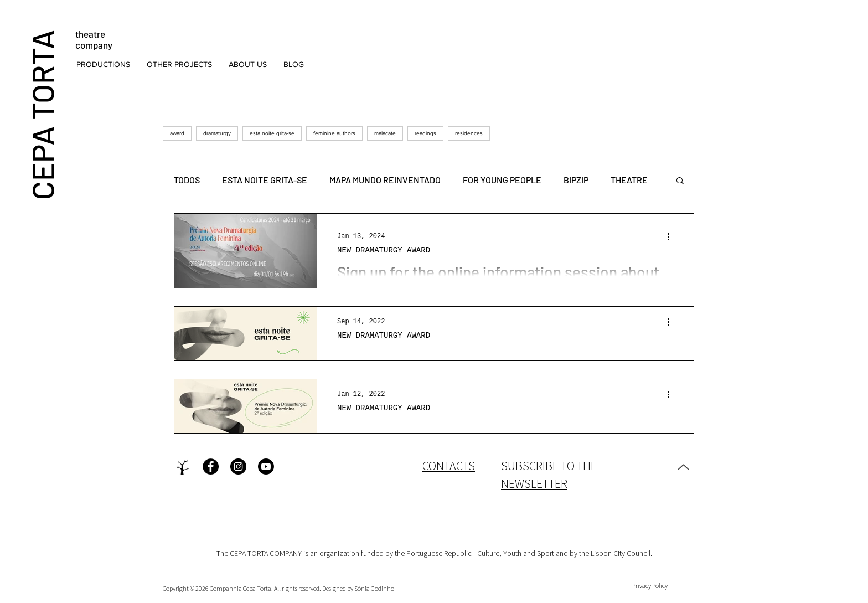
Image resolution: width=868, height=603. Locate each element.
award (177, 133)
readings (425, 133)
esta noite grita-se (272, 133)
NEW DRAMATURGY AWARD (384, 250)
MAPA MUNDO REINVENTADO (385, 180)
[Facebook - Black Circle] (211, 467)
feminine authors (334, 133)
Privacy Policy (650, 586)
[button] (103, 64)
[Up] (683, 467)
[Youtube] (266, 467)
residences (469, 133)
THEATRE (629, 180)
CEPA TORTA (42, 114)
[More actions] (672, 236)
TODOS (187, 180)
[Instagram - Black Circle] (238, 467)
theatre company (94, 39)
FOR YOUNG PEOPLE (502, 180)
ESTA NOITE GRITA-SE (265, 180)
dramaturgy (217, 133)
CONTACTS (449, 466)
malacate (385, 133)
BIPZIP (576, 180)
